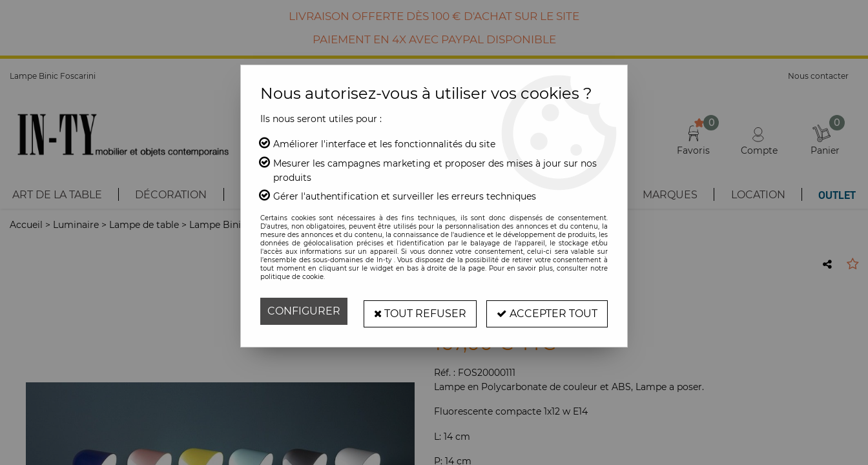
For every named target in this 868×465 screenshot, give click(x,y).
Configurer (304, 311)
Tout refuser (420, 311)
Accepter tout (547, 311)
